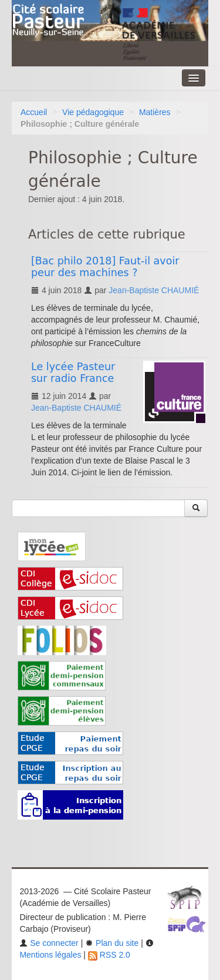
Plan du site (112, 943)
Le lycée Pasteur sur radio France (73, 372)
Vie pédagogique (93, 112)
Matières (155, 112)
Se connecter (49, 943)
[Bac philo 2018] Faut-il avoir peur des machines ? (105, 267)
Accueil (34, 112)
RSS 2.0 (109, 955)
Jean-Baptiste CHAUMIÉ (154, 290)
